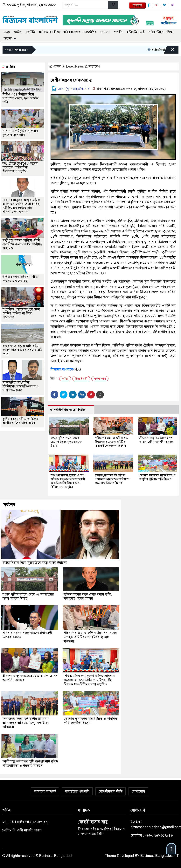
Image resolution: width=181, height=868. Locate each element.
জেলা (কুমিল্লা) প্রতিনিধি (70, 89)
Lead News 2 (76, 66)
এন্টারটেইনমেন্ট (136, 32)
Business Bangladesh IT (160, 853)
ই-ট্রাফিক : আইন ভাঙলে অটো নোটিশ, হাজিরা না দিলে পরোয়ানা (21, 313)
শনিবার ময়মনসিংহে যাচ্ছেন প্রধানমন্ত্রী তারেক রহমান (27, 634)
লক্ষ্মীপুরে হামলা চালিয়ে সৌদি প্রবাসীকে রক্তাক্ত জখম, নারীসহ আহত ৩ (22, 244)
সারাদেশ (105, 32)
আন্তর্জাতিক (90, 32)
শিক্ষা (170, 32)
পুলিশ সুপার (100, 379)
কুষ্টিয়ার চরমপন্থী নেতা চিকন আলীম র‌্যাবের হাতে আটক (20, 421)
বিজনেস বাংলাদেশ (63, 369)
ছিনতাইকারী (81, 379)
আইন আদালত (72, 32)
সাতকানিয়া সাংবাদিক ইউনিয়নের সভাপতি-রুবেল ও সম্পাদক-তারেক (21, 386)
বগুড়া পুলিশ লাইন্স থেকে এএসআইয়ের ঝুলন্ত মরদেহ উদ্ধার (66, 442)
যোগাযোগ (138, 789)
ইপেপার (137, 5)
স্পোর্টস (118, 32)
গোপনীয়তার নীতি (111, 789)
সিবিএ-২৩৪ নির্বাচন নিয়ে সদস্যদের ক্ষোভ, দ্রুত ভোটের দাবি (21, 98)
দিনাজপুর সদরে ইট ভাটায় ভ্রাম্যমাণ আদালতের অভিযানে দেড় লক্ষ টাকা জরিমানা (112, 479)
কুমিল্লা (65, 379)
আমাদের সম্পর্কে (45, 789)
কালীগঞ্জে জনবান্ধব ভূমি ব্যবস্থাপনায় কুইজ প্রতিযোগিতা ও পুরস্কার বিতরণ (27, 761)
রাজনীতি (30, 32)
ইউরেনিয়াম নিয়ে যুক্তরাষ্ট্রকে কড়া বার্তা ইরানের (35, 562)
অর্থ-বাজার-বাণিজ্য (49, 32)
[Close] (169, 51)
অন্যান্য (8, 38)
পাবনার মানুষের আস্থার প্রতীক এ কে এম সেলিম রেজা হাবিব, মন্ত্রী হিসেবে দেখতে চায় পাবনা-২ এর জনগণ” (21, 206)
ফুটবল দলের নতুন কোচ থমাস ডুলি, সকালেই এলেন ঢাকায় (88, 596)
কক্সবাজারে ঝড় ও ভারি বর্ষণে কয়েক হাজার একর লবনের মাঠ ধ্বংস (22, 350)
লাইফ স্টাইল (156, 32)
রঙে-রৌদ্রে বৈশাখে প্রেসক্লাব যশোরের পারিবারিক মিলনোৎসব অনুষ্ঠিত (20, 167)
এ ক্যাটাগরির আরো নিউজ (68, 410)
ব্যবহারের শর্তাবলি (77, 789)
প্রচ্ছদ (7, 32)
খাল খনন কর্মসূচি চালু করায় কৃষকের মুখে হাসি (20, 133)
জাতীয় (17, 32)
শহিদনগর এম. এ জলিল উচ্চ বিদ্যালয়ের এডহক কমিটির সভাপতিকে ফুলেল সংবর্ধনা (111, 442)
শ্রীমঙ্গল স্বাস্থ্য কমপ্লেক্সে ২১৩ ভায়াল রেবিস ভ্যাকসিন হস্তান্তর (156, 440)
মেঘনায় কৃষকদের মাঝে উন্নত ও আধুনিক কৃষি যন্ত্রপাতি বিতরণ (157, 477)
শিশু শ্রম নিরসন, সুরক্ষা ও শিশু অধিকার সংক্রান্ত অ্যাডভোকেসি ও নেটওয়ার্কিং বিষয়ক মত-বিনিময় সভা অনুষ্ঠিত (68, 481)
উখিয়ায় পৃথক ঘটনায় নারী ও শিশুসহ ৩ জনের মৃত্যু (20, 279)
